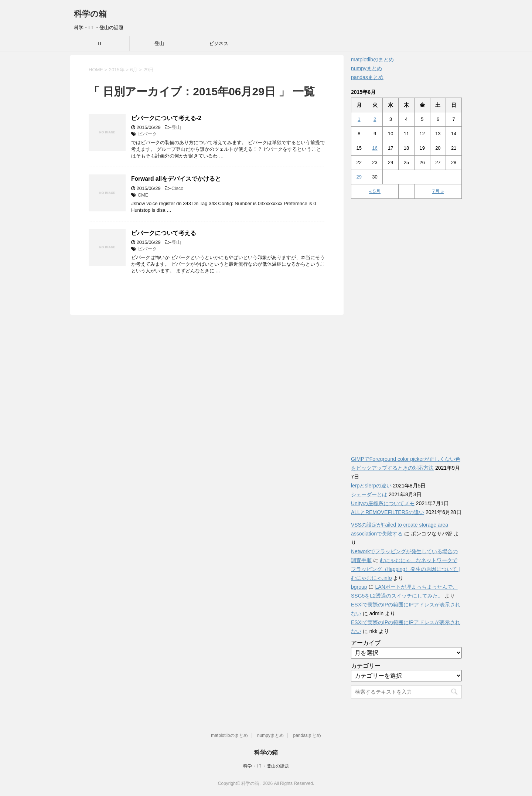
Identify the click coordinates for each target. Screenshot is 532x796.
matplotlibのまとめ (372, 59)
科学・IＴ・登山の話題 (266, 766)
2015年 (117, 70)
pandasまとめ (367, 77)
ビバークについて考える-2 (166, 118)
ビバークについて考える (164, 233)
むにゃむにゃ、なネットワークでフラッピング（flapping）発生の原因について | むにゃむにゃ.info (405, 569)
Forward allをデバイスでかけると (176, 179)
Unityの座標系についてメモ (383, 503)
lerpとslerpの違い (371, 486)
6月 (134, 70)
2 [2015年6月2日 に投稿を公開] (375, 119)
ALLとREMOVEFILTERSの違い (388, 512)
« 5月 (375, 191)
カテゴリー (366, 666)
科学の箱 (90, 14)
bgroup (359, 587)
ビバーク (147, 134)
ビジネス (219, 43)
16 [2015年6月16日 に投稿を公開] (375, 148)
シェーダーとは (369, 494)
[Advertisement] (406, 323)
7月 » (438, 191)
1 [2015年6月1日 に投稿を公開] (359, 119)
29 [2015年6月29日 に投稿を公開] (359, 177)
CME (143, 195)
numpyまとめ (366, 68)
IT (100, 43)
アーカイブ (366, 643)
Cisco (178, 188)
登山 (159, 43)
